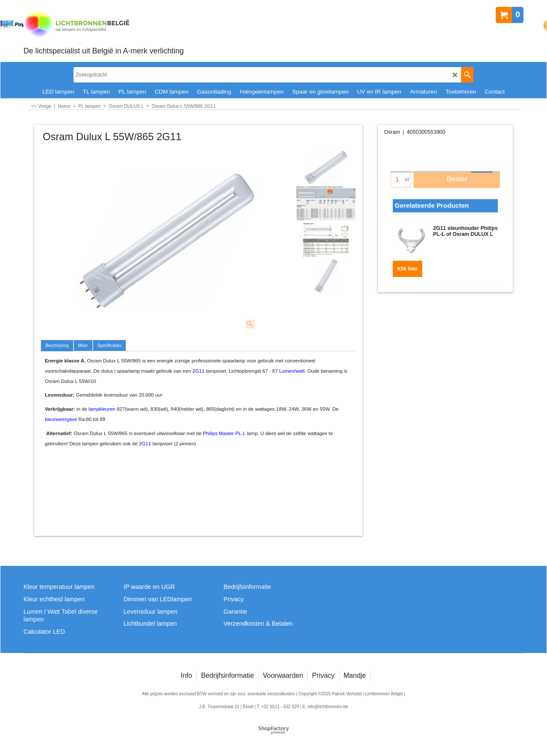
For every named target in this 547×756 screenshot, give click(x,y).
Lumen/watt (292, 371)
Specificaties (110, 346)
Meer (83, 346)
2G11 (198, 371)
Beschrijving (57, 346)
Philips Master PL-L (224, 433)
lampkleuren (102, 409)
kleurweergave (61, 419)
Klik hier (407, 266)
